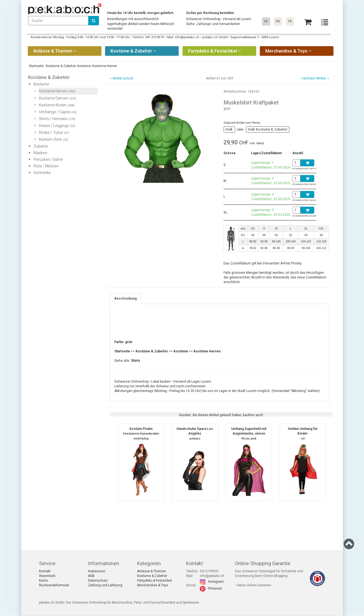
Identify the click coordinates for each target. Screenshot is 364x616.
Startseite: (36, 66)
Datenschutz (98, 581)
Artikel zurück (123, 78)
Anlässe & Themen (152, 571)
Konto (43, 581)
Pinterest (215, 589)
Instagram (216, 582)
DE (266, 21)
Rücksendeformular (54, 585)
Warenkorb (47, 576)
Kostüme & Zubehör (152, 576)
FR (290, 21)
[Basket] (308, 22)
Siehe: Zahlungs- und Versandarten (213, 24)
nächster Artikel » (315, 78)
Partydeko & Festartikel (155, 581)
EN (278, 21)
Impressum (97, 571)
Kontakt (45, 571)
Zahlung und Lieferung (105, 585)
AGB (91, 576)
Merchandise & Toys (153, 585)
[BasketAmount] (296, 163)
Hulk (229, 129)
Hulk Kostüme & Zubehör (268, 129)
